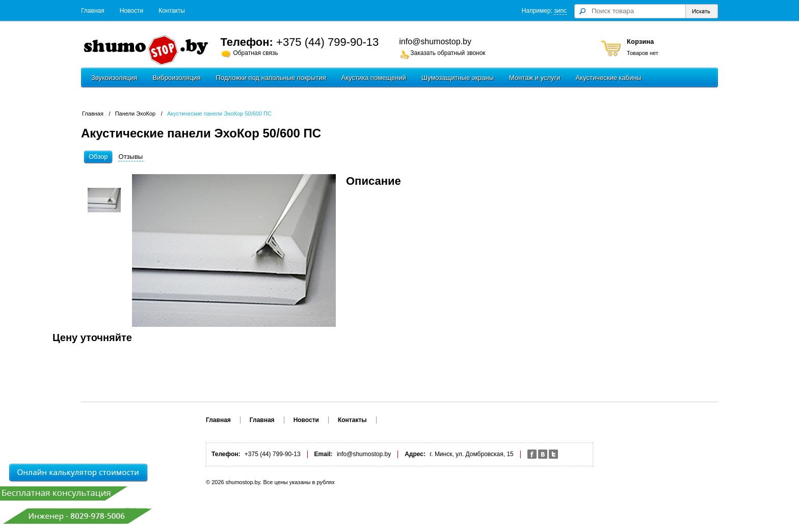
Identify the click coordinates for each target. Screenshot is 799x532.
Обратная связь (255, 53)
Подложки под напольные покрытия (271, 78)
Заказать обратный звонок (448, 53)
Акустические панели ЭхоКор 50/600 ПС (219, 114)
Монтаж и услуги (535, 78)
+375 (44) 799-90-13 (327, 42)
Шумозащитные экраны (458, 78)
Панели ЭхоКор (136, 114)
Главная (93, 11)
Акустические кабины (609, 78)
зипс (560, 11)
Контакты (172, 11)
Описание (374, 181)
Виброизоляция (176, 78)
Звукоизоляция (114, 78)
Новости (131, 11)
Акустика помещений (374, 78)
